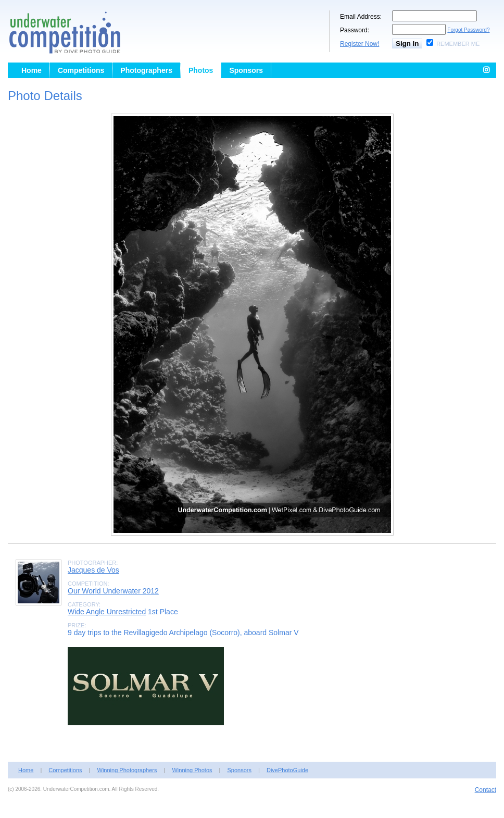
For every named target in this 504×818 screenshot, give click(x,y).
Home (32, 70)
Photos (201, 70)
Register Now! (360, 44)
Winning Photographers (127, 770)
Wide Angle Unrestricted (107, 612)
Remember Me (458, 44)
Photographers (146, 70)
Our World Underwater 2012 (113, 591)
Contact (486, 790)
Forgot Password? (468, 30)
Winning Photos (192, 770)
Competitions (81, 70)
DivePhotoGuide (287, 770)
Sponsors (246, 70)
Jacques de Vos (93, 570)
